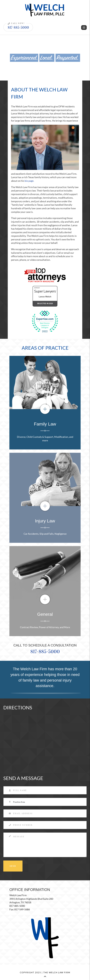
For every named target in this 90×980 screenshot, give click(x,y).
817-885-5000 (18, 26)
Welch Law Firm (18, 895)
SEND (13, 866)
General (45, 614)
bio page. (29, 181)
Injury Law (45, 521)
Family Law (45, 424)
